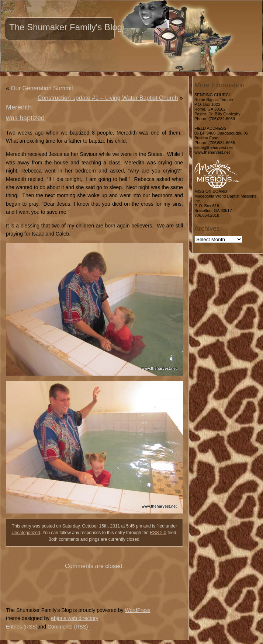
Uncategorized (26, 533)
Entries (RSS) (22, 627)
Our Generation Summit (42, 88)
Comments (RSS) (68, 627)
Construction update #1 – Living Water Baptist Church (108, 98)
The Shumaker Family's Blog (66, 27)
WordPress (137, 610)
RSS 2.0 (158, 533)
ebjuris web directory (75, 618)
